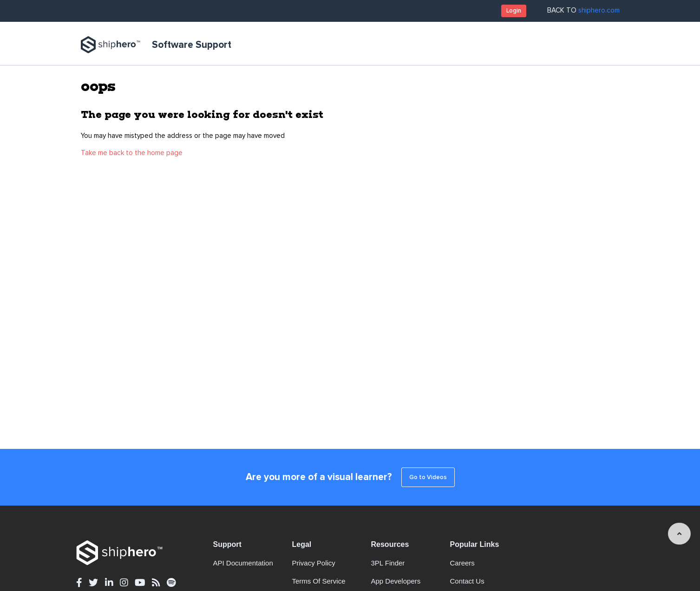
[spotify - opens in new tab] (171, 583)
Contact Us (467, 581)
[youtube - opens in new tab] (140, 583)
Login (514, 11)
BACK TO (583, 10)
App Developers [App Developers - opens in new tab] (396, 581)
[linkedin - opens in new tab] (109, 583)
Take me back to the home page (132, 153)
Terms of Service (319, 581)
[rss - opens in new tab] (156, 583)
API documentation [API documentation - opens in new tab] (243, 563)
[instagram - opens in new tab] (124, 583)
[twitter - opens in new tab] (93, 583)
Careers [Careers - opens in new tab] (462, 563)
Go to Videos (428, 477)
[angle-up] (679, 534)
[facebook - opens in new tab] (79, 583)
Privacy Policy (314, 563)
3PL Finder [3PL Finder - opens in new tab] (388, 563)
